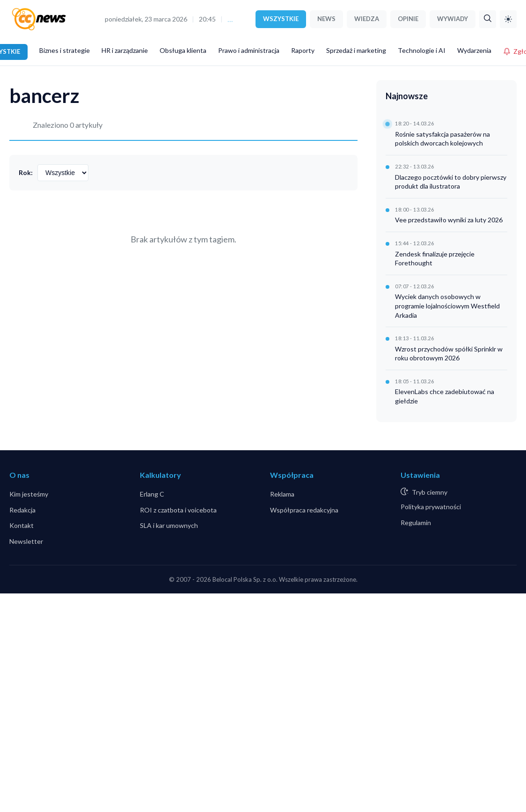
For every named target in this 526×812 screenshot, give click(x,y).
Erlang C (152, 494)
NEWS (326, 19)
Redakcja (22, 510)
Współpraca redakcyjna (304, 510)
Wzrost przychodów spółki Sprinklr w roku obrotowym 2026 (449, 354)
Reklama (282, 494)
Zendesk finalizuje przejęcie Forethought (435, 259)
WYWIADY (453, 19)
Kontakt (22, 525)
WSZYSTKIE (281, 19)
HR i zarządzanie (125, 50)
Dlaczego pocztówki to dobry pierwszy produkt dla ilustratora (451, 182)
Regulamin (416, 523)
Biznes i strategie (65, 50)
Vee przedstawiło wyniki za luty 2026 (449, 220)
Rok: (26, 172)
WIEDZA (367, 19)
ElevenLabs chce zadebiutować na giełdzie (445, 396)
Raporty (303, 50)
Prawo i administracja (249, 50)
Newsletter (26, 541)
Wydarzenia (474, 50)
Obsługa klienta (183, 50)
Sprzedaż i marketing (356, 50)
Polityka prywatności (431, 507)
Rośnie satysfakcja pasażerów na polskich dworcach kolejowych (442, 139)
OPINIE (408, 19)
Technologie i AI (422, 50)
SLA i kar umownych (169, 525)
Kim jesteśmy (29, 494)
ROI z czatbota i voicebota (178, 510)
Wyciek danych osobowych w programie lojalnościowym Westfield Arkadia (447, 306)
